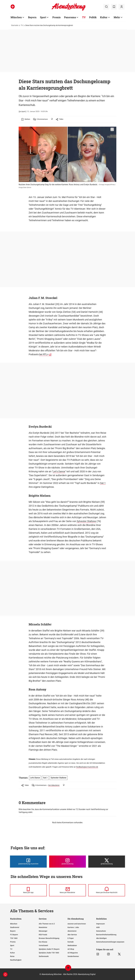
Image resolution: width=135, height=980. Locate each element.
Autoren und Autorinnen (77, 924)
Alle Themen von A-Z (47, 924)
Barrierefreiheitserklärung (106, 935)
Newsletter (43, 927)
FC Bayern (14, 935)
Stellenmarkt (44, 956)
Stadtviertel (15, 927)
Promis (56, 17)
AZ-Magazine (73, 953)
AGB (98, 927)
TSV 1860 (14, 938)
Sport (43, 17)
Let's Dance (59, 471)
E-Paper (71, 938)
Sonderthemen (73, 956)
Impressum (100, 924)
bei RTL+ (44, 354)
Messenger (43, 931)
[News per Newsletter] (67, 890)
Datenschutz (101, 931)
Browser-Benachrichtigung (49, 938)
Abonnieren (72, 931)
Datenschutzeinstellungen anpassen (110, 942)
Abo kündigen (101, 938)
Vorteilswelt (43, 945)
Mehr (117, 17)
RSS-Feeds (43, 935)
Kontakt (71, 942)
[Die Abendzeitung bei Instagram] (67, 862)
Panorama (70, 17)
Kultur (104, 17)
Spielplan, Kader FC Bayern (49, 949)
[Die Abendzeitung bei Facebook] (28, 862)
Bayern (32, 17)
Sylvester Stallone (86, 521)
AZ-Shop (71, 949)
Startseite (15, 25)
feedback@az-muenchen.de (87, 767)
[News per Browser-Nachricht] (107, 890)
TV (84, 17)
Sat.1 (103, 483)
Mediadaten (72, 945)
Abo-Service (72, 935)
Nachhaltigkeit (16, 960)
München (16, 17)
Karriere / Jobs (73, 927)
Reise (12, 956)
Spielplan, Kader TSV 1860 (49, 953)
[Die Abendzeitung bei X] (107, 862)
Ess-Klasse (43, 942)
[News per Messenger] (28, 890)
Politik (93, 17)
